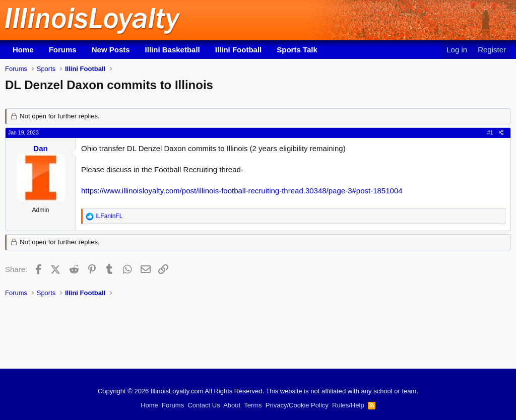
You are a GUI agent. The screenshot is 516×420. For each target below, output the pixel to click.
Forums (63, 50)
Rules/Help (348, 405)
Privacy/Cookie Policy (297, 405)
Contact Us (204, 405)
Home (23, 50)
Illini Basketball (173, 50)
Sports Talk (297, 50)
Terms (253, 405)
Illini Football (239, 50)
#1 (490, 132)
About (232, 405)
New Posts (111, 50)
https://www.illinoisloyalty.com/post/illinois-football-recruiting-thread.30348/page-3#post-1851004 (242, 191)
